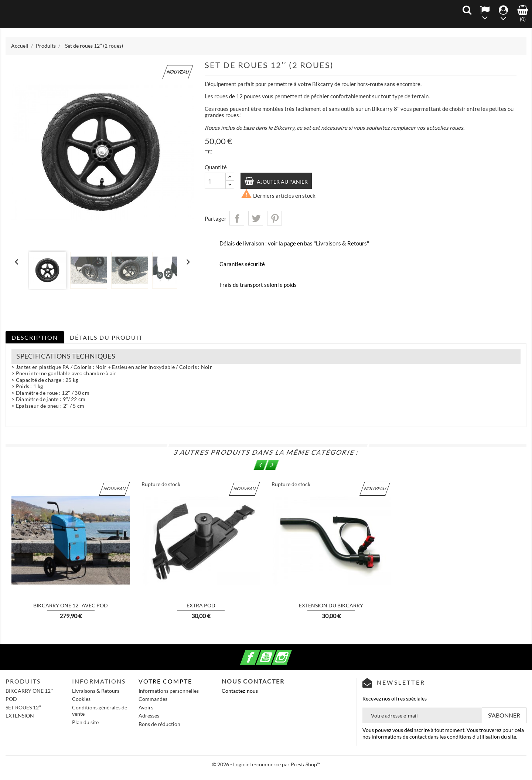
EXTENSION (20, 715)
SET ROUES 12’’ (23, 707)
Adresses (149, 715)
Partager (237, 218)
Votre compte (165, 681)
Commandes (153, 699)
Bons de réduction (159, 724)
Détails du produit (106, 337)
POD (11, 699)
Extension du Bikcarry (331, 605)
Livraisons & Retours (96, 691)
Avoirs (146, 707)
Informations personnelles (169, 691)
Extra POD (201, 605)
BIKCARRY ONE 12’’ (29, 691)
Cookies (81, 699)
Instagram (291, 653)
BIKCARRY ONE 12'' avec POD (71, 605)
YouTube (275, 653)
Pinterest (274, 218)
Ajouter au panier (282, 182)
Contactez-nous (240, 691)
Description (35, 337)
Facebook (259, 653)
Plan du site (85, 722)
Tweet (256, 218)
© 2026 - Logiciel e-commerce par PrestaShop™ (266, 764)
